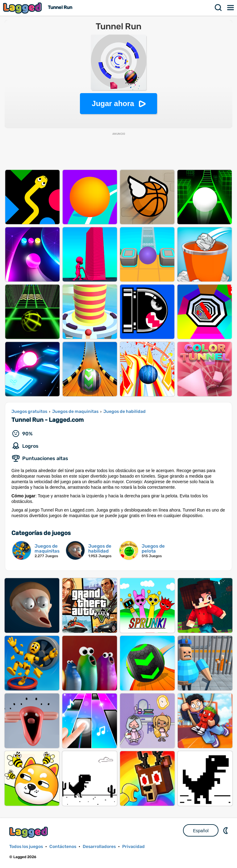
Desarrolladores (99, 847)
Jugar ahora (113, 103)
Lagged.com (29, 832)
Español (201, 831)
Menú (231, 8)
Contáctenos (63, 847)
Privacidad (133, 847)
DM (226, 830)
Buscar (218, 8)
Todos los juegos (26, 847)
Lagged (23, 8)
